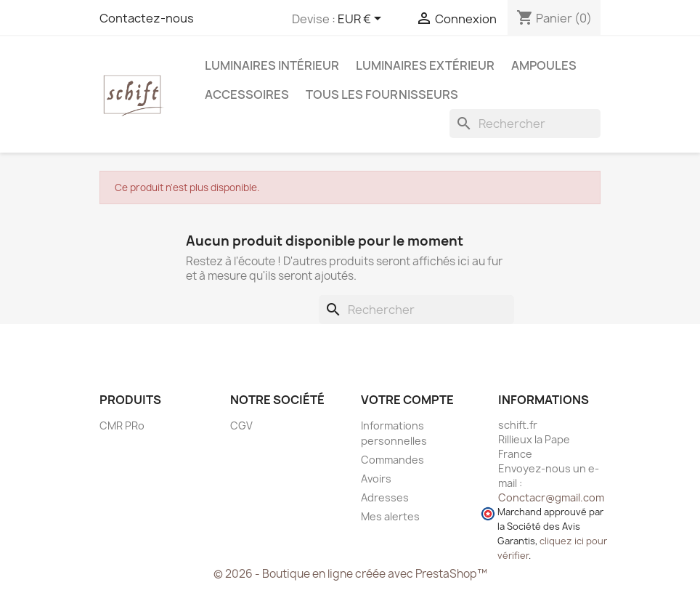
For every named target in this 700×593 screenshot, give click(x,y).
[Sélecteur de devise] (362, 20)
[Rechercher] (525, 124)
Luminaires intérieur (272, 65)
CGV (241, 425)
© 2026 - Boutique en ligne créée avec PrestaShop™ (350, 574)
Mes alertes (390, 516)
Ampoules (544, 65)
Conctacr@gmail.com (551, 497)
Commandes (392, 460)
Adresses (385, 497)
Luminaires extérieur (425, 65)
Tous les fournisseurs (382, 94)
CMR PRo (122, 425)
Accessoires (247, 94)
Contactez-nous (147, 18)
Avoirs (376, 479)
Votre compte (407, 400)
